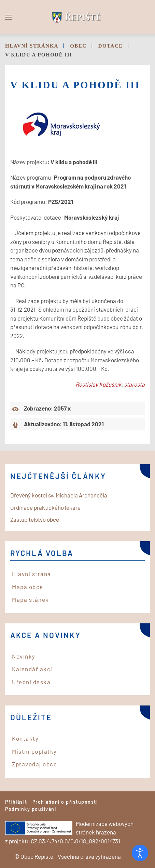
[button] (9, 17)
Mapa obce (28, 587)
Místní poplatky (34, 751)
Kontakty (25, 738)
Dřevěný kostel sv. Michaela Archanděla (59, 495)
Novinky (24, 656)
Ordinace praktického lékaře (45, 507)
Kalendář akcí (32, 669)
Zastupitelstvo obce (35, 519)
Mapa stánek (31, 599)
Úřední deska (31, 682)
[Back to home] (77, 17)
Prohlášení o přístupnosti (65, 802)
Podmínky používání (31, 809)
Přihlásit (16, 802)
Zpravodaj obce (34, 764)
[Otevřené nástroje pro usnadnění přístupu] (140, 853)
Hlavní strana (32, 574)
